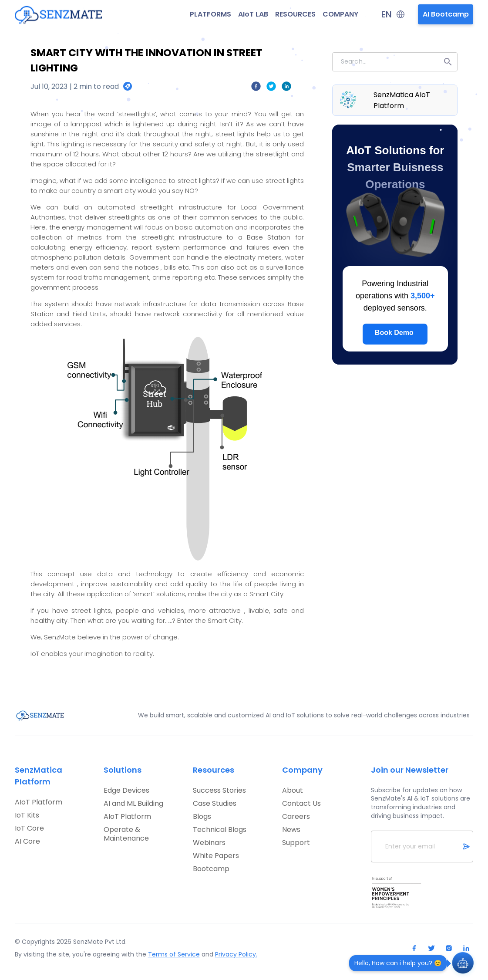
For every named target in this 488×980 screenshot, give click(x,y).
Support (296, 843)
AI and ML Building (133, 804)
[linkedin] (287, 88)
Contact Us (301, 804)
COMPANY (340, 14)
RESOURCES (295, 14)
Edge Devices (126, 791)
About (293, 791)
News (291, 830)
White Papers (216, 856)
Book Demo (394, 333)
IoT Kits (27, 815)
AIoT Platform (39, 802)
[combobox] (395, 62)
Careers (296, 817)
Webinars (209, 843)
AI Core (27, 841)
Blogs (202, 817)
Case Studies (215, 804)
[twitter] (271, 88)
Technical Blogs (220, 830)
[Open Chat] (463, 964)
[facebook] (256, 88)
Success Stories (219, 791)
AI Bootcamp (446, 14)
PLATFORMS (210, 14)
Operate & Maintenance (126, 834)
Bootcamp (211, 869)
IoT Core (29, 828)
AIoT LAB (253, 14)
